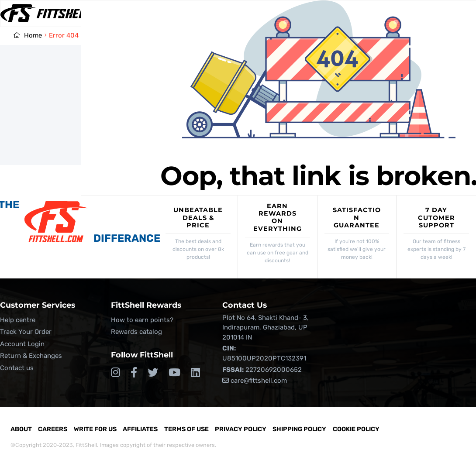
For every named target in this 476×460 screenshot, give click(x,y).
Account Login (22, 344)
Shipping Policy (299, 429)
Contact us (17, 368)
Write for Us (95, 429)
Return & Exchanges (31, 356)
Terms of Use (186, 429)
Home (33, 35)
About (21, 429)
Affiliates (140, 429)
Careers (53, 429)
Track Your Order (26, 332)
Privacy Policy (241, 429)
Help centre (18, 320)
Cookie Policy (356, 429)
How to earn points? (142, 320)
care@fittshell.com (255, 381)
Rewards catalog (136, 332)
